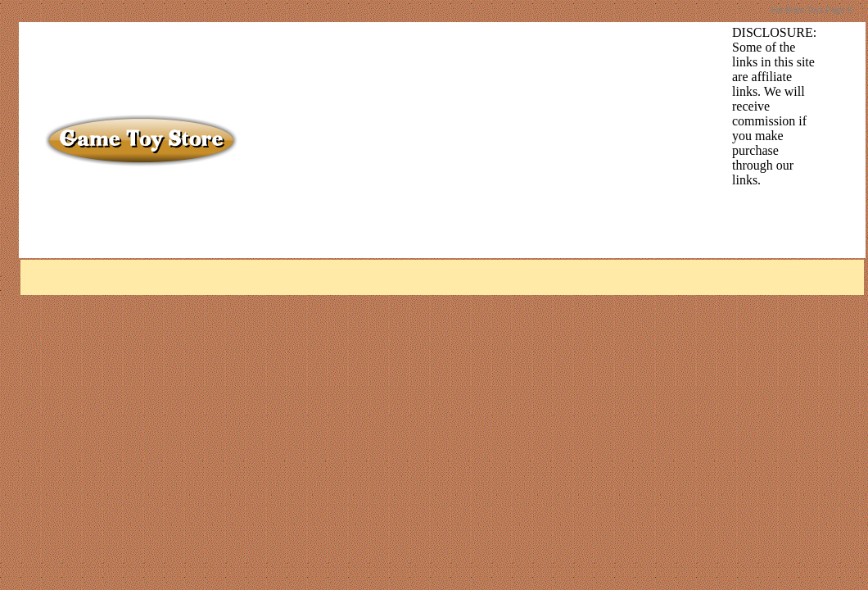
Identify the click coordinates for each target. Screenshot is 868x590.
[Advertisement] (461, 140)
